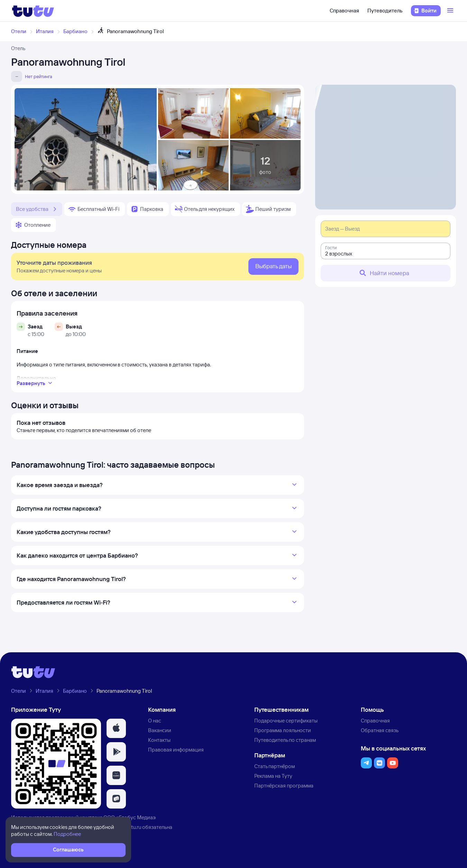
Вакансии (160, 730)
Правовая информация (176, 750)
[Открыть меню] (451, 11)
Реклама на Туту (273, 776)
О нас (155, 721)
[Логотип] (33, 11)
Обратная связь (380, 730)
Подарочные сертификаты (286, 721)
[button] (116, 728)
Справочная (344, 11)
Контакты (159, 740)
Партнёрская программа (284, 786)
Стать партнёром (274, 766)
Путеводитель (385, 11)
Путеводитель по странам (285, 740)
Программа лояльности (283, 730)
